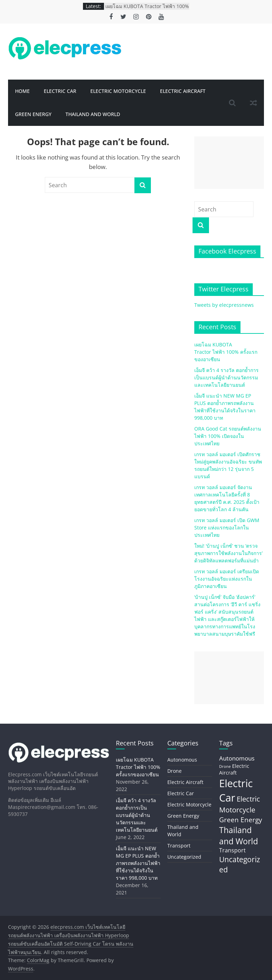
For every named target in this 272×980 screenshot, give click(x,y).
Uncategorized (184, 857)
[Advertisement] (229, 163)
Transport (179, 846)
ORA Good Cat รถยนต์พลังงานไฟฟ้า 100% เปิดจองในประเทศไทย (228, 436)
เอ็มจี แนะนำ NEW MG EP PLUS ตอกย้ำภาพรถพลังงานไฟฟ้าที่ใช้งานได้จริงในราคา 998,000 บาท (138, 863)
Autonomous (182, 760)
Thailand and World (93, 114)
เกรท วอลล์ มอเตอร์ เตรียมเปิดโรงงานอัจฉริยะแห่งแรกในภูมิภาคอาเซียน (227, 579)
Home (22, 91)
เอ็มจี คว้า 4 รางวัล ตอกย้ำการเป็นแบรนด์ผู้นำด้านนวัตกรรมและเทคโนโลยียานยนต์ (226, 377)
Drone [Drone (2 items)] (225, 766)
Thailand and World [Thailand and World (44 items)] (239, 836)
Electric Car (60, 91)
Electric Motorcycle (118, 91)
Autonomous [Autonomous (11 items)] (237, 758)
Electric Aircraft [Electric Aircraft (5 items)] (234, 769)
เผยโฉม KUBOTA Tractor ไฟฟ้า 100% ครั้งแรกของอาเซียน (147, 10)
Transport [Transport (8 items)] (232, 850)
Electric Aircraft (183, 91)
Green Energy (33, 114)
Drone (175, 771)
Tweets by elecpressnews (224, 305)
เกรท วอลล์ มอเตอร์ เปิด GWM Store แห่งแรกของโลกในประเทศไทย (227, 528)
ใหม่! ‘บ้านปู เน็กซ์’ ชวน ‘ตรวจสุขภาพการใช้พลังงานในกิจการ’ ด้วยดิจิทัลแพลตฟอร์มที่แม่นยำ (228, 553)
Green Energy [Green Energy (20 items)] (241, 820)
